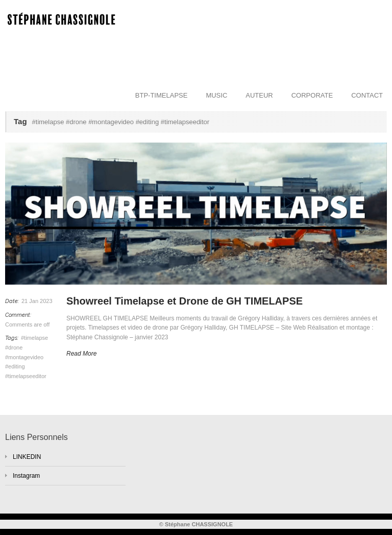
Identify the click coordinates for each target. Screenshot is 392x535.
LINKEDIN (27, 457)
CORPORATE (312, 95)
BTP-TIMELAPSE (162, 95)
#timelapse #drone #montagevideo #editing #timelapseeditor (27, 357)
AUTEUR (259, 95)
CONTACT (367, 95)
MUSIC (216, 95)
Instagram (26, 476)
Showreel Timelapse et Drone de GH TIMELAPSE (185, 301)
